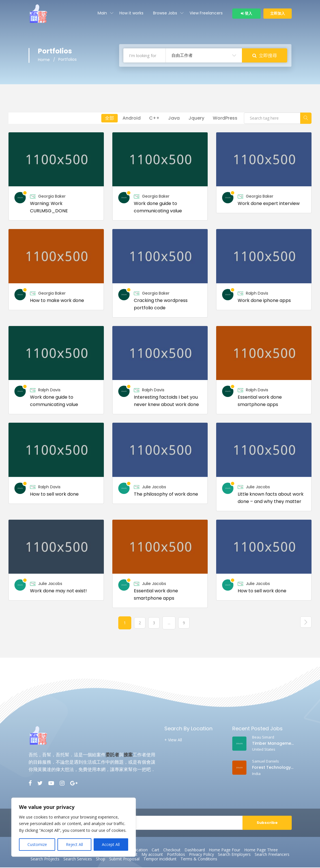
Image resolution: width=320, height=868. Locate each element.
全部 (104, 119)
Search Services (78, 860)
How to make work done (57, 301)
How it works (131, 13)
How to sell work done (54, 495)
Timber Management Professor (273, 744)
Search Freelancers (272, 855)
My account (152, 855)
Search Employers (234, 855)
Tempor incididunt (160, 860)
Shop (101, 860)
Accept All (111, 844)
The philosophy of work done (166, 495)
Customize (37, 844)
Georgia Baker (52, 197)
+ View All (173, 740)
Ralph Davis (257, 294)
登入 (246, 13)
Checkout (172, 850)
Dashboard (195, 850)
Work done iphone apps (264, 301)
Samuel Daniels (266, 762)
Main (102, 13)
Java (171, 119)
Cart (155, 850)
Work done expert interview (269, 204)
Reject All (74, 844)
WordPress (225, 119)
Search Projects (45, 860)
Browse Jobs (165, 13)
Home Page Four (225, 850)
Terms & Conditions (199, 860)
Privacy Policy (201, 855)
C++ (151, 119)
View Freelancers (206, 13)
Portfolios (176, 855)
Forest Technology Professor (273, 768)
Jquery (195, 119)
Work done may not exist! (58, 591)
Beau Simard (263, 738)
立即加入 (278, 13)
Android (127, 119)
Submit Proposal (124, 860)
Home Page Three (261, 850)
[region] (74, 827)
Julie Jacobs (154, 487)
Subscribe (267, 823)
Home (44, 61)
